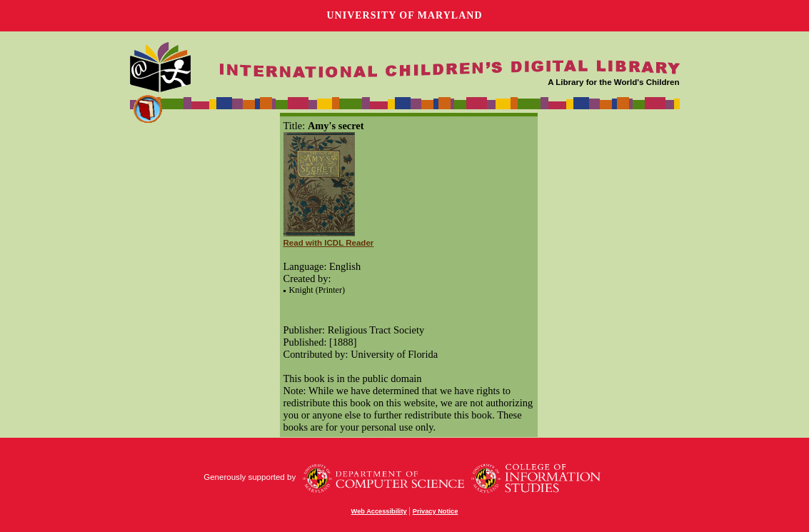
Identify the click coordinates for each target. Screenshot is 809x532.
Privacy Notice (436, 511)
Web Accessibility (379, 511)
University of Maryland (404, 15)
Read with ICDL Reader (329, 243)
